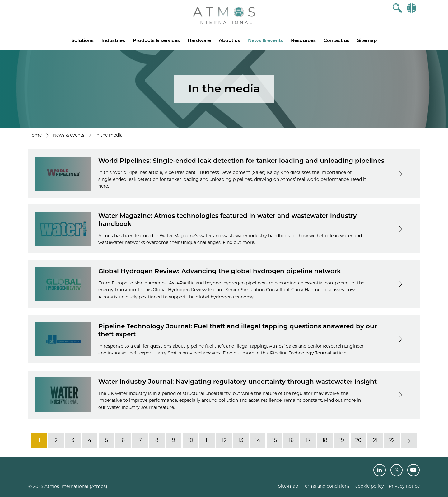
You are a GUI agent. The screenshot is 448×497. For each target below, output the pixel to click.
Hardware (199, 40)
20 (358, 440)
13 (241, 440)
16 (291, 440)
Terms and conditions (326, 486)
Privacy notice (404, 486)
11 (207, 440)
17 (308, 440)
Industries (113, 40)
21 (375, 440)
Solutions (83, 40)
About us (229, 40)
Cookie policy (369, 486)
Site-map (288, 486)
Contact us (336, 40)
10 (191, 440)
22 (392, 440)
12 (224, 440)
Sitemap (367, 40)
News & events (266, 40)
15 (275, 440)
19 (342, 440)
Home (35, 135)
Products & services (156, 40)
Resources (303, 40)
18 (325, 440)
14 (258, 440)
